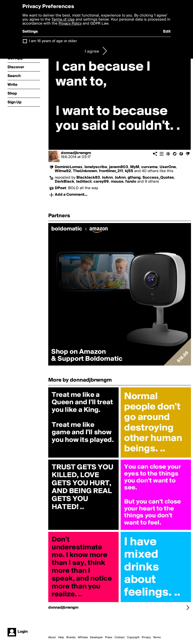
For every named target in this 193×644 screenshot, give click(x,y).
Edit (167, 32)
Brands (71, 637)
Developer (96, 637)
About (52, 637)
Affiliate (83, 637)
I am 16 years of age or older (53, 41)
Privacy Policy (70, 24)
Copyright (133, 637)
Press (109, 637)
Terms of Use (63, 20)
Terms (157, 637)
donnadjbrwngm (76, 153)
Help (61, 637)
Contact (120, 637)
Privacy (146, 637)
